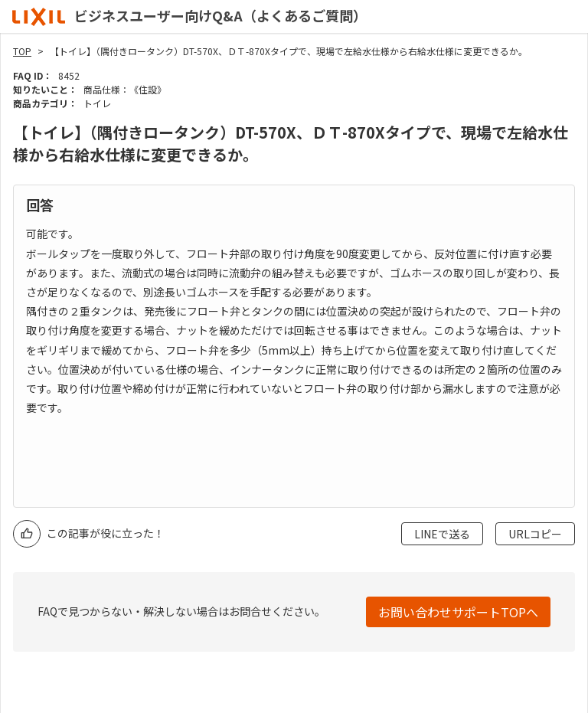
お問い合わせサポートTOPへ (458, 612)
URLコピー (535, 534)
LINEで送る (442, 534)
